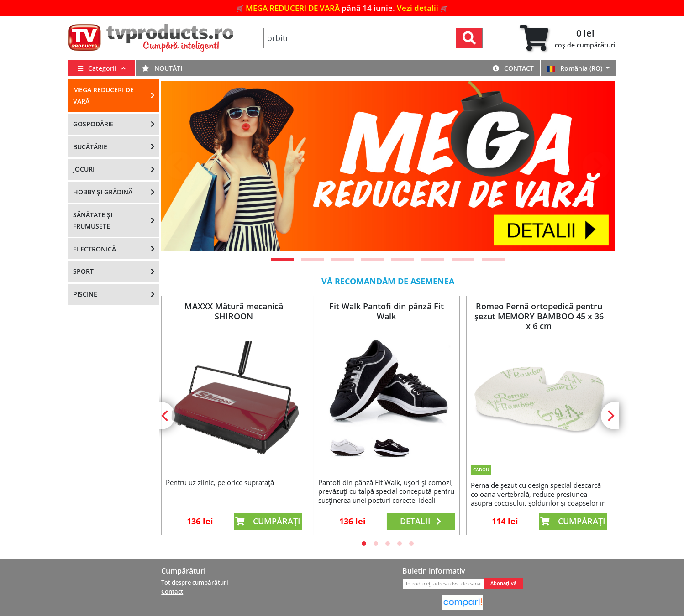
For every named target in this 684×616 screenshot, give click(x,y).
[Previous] (179, 166)
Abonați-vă (503, 583)
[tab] (568, 38)
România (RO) (576, 68)
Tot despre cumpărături (195, 582)
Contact (513, 68)
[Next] (596, 166)
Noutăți (162, 68)
